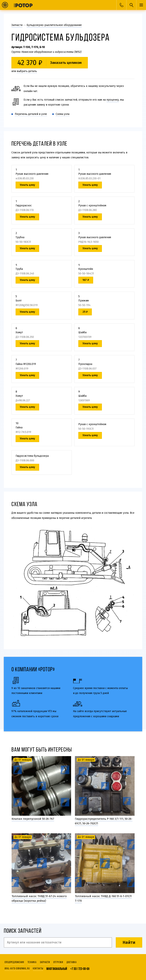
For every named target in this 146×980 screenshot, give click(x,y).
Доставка (72, 962)
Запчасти (17, 25)
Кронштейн (86, 269)
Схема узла (63, 114)
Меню (141, 5)
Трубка (20, 237)
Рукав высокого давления (32, 174)
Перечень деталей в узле (31, 114)
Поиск (131, 5)
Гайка (19, 427)
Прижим (84, 301)
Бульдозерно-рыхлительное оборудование (54, 25)
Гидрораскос (24, 206)
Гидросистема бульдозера (32, 456)
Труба (19, 269)
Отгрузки (58, 962)
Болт (19, 301)
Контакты (38, 969)
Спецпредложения (14, 962)
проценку (113, 100)
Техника (32, 962)
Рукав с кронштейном (92, 206)
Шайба (82, 332)
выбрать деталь (27, 71)
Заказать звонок (121, 5)
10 (74, 550)
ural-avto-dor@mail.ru (17, 969)
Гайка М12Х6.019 (26, 364)
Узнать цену (90, 435)
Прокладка (85, 364)
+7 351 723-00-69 (80, 969)
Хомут (19, 332)
